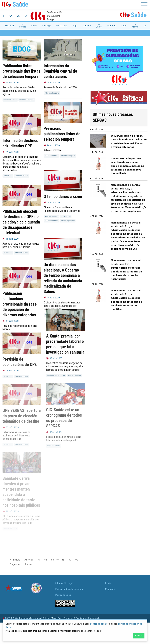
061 (146, 26)
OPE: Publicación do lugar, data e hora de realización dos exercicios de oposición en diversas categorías (129, 142)
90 (77, 560)
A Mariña (135, 26)
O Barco (99, 26)
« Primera (15, 560)
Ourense (87, 26)
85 (46, 560)
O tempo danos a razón (63, 196)
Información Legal (64, 583)
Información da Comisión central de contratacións (60, 71)
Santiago (47, 26)
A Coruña (23, 26)
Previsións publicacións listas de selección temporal (62, 134)
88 (63, 560)
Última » (28, 564)
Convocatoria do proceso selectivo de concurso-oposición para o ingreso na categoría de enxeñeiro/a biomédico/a (128, 166)
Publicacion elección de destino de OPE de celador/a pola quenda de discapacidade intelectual (21, 222)
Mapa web (110, 589)
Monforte (112, 26)
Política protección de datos (69, 589)
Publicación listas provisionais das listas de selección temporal (21, 71)
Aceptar (139, 636)
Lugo (124, 26)
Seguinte (15, 564)
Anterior (29, 560)
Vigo (75, 26)
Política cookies (63, 595)
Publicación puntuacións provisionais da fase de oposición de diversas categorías (20, 302)
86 (53, 560)
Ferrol (34, 26)
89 (70, 560)
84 (39, 560)
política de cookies (99, 624)
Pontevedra (62, 26)
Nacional (9, 26)
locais (108, 583)
